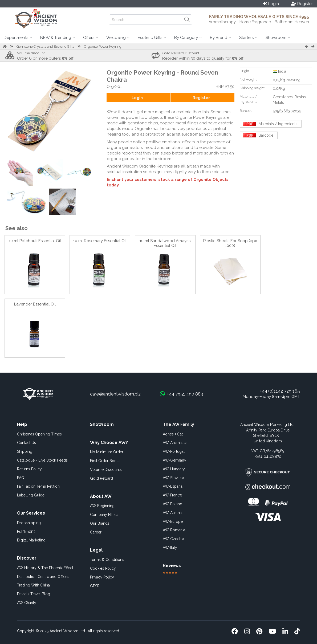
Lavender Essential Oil (35, 304)
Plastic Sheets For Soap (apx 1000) (230, 243)
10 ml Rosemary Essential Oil (100, 241)
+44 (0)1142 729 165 (280, 391)
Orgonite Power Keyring (103, 46)
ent (26, 531)
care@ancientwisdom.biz (115, 394)
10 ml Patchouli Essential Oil (35, 241)
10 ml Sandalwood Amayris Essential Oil (165, 243)
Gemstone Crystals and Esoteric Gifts (45, 46)
